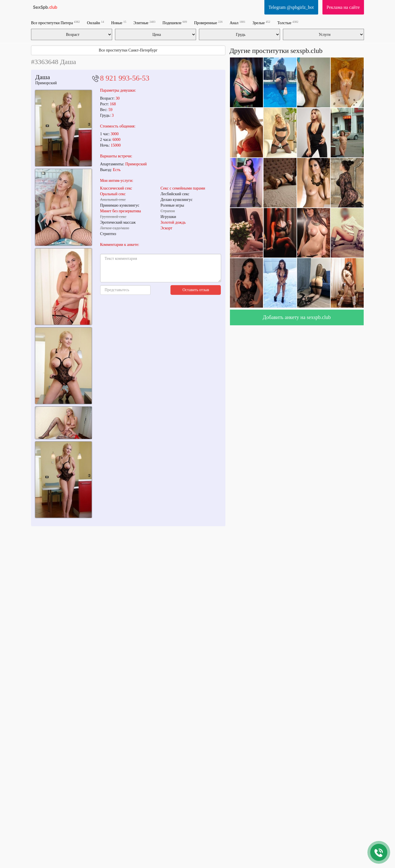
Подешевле (175, 23)
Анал (237, 23)
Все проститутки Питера (55, 23)
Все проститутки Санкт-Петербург (128, 50)
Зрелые (261, 23)
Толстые (288, 23)
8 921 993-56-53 (125, 78)
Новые (119, 23)
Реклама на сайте (343, 7)
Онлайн (96, 23)
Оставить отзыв (196, 290)
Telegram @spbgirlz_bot (291, 7)
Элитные (144, 23)
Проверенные (208, 23)
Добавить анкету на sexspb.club (297, 317)
